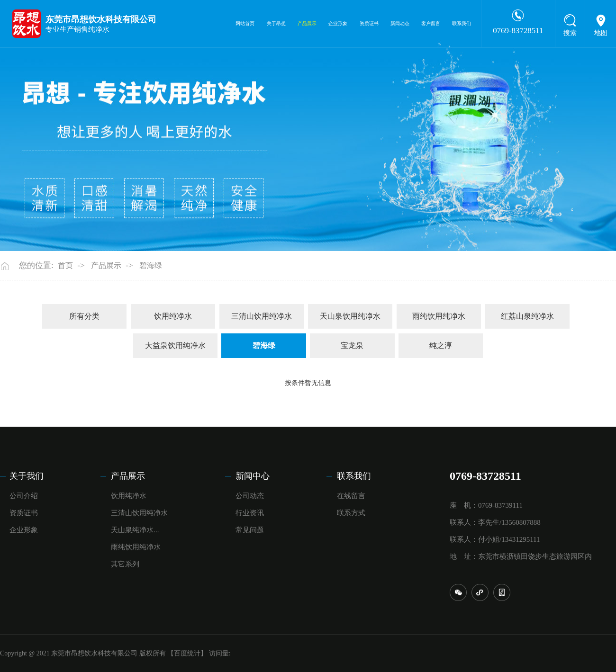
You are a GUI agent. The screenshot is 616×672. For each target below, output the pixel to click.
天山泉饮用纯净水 (350, 316)
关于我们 (27, 476)
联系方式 (351, 513)
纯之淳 (441, 345)
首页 (65, 265)
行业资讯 (250, 513)
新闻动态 (400, 23)
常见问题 (250, 530)
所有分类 (84, 316)
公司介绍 (24, 496)
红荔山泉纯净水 (527, 316)
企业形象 (338, 23)
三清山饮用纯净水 (262, 316)
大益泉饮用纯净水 (175, 345)
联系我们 (462, 23)
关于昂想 (276, 23)
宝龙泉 (352, 345)
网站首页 (245, 23)
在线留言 (351, 496)
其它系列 (125, 564)
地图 (601, 33)
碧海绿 (151, 265)
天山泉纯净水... (135, 530)
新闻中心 (253, 476)
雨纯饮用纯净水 (439, 316)
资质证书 (369, 23)
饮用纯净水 (173, 316)
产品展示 (307, 23)
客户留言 (431, 23)
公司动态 (250, 496)
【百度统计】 (187, 653)
